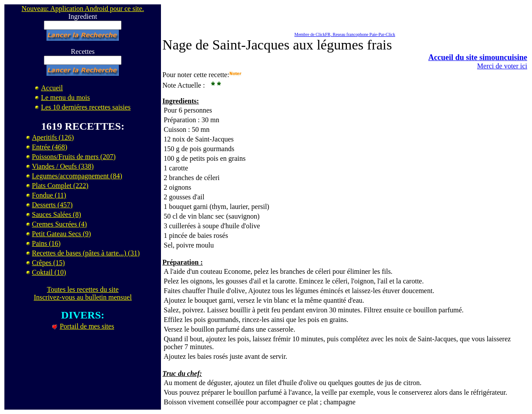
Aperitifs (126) (53, 137)
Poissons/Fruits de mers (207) (74, 157)
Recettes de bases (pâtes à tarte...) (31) (86, 253)
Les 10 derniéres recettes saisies (86, 107)
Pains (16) (46, 243)
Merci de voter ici (502, 66)
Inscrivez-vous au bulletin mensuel (83, 297)
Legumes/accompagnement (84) (77, 176)
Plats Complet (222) (60, 186)
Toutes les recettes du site (83, 289)
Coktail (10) (49, 272)
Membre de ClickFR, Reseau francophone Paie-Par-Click (345, 34)
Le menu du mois (65, 97)
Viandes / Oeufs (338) (63, 166)
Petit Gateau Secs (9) (62, 234)
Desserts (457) (52, 205)
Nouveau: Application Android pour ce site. (83, 9)
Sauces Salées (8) (57, 214)
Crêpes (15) (48, 263)
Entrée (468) (50, 147)
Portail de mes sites (87, 326)
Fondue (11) (49, 195)
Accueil (52, 88)
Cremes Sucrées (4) (59, 224)
